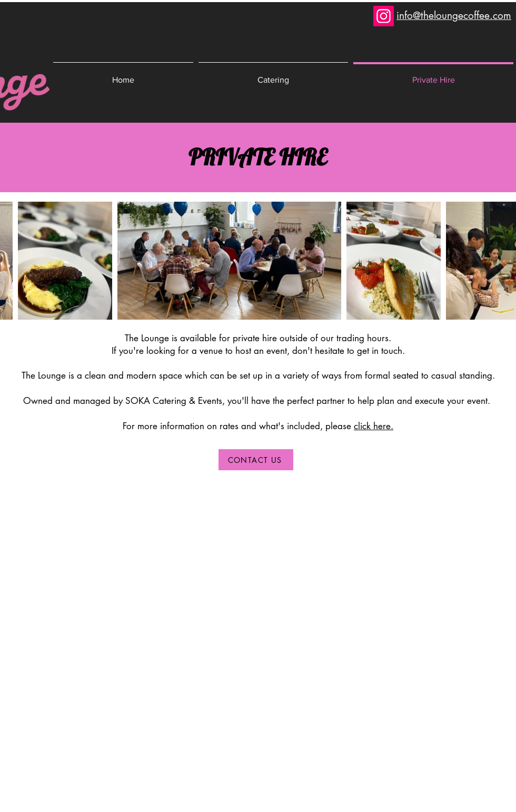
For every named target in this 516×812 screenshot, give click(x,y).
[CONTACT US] (256, 460)
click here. (374, 426)
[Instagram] (384, 16)
